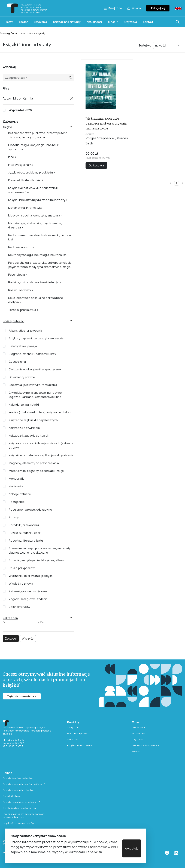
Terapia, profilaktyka (22, 310)
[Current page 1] (177, 183)
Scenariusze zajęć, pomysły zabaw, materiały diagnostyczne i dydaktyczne (40, 550)
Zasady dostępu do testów (18, 778)
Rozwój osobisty (20, 290)
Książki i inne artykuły (67, 22)
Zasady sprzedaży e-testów (19, 790)
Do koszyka (96, 166)
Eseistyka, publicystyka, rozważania (33, 385)
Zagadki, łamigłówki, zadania (28, 599)
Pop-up (14, 517)
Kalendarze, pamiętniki (24, 405)
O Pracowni (138, 727)
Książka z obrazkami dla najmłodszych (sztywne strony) (41, 445)
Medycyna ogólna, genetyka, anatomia (34, 215)
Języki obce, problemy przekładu (31, 172)
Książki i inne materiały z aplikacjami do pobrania (41, 455)
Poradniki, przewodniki (24, 525)
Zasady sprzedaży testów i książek (22, 784)
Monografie (17, 479)
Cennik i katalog (12, 796)
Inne (11, 157)
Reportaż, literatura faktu (26, 541)
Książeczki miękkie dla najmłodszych (33, 420)
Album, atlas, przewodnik (25, 331)
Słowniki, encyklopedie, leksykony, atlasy (36, 560)
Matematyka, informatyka (25, 208)
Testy (9, 22)
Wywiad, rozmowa (21, 584)
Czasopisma (17, 362)
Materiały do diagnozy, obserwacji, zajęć (36, 471)
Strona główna (8, 33)
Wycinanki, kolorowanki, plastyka (31, 576)
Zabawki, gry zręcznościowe (28, 591)
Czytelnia (131, 22)
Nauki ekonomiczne (21, 247)
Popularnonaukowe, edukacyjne (30, 510)
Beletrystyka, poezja (23, 346)
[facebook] (167, 854)
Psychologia (17, 275)
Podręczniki (17, 502)
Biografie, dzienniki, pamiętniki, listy (32, 354)
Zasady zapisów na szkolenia (19, 802)
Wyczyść (28, 638)
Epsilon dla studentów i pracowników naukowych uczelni (24, 816)
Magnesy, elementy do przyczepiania (34, 463)
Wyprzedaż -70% (20, 110)
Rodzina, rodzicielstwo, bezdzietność (34, 282)
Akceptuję (132, 848)
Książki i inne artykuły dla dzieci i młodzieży (37, 200)
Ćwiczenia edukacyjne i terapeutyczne (35, 369)
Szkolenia (41, 22)
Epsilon (24, 22)
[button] (178, 22)
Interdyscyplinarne (21, 165)
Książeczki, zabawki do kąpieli (29, 436)
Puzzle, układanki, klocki (25, 533)
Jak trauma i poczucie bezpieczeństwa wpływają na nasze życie (106, 123)
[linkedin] (176, 854)
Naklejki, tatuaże (20, 494)
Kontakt (148, 22)
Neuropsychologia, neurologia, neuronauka (37, 255)
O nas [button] (112, 22)
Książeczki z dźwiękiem (24, 428)
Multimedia (16, 486)
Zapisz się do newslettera (22, 696)
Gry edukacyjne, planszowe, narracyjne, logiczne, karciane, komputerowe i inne (36, 395)
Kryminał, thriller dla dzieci (26, 180)
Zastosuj (11, 638)
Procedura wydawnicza (145, 745)
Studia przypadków (22, 568)
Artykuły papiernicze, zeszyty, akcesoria (36, 338)
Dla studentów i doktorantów (19, 808)
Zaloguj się (158, 8)
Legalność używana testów (18, 823)
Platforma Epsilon (77, 733)
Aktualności (94, 22)
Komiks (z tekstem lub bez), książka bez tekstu (41, 412)
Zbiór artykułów (19, 607)
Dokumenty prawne (22, 377)
